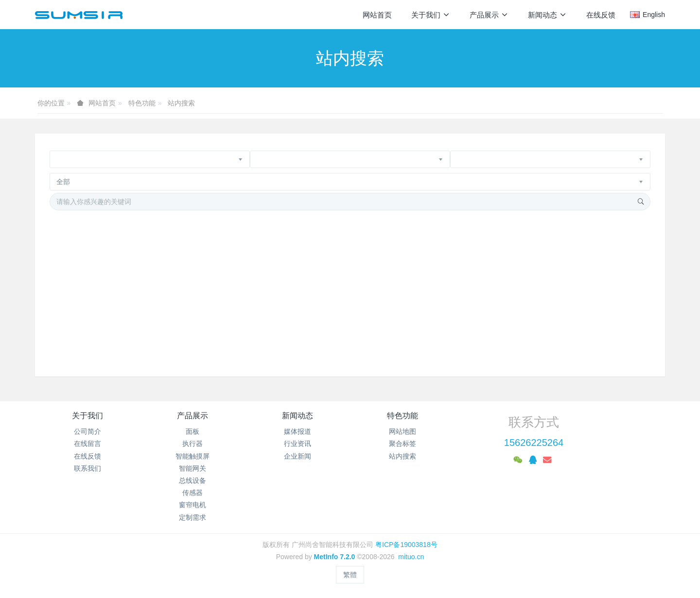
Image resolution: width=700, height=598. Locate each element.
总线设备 (192, 480)
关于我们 (87, 416)
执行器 (192, 444)
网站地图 (402, 431)
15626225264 (534, 443)
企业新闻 (297, 456)
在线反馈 (87, 456)
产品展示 (192, 416)
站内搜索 (181, 103)
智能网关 (192, 468)
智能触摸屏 (192, 456)
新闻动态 (297, 416)
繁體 (350, 575)
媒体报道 (297, 431)
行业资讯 (297, 444)
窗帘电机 (192, 505)
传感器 (192, 493)
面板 (192, 431)
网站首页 (377, 15)
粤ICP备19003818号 (406, 545)
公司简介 (87, 431)
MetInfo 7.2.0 (335, 557)
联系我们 (87, 468)
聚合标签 (402, 444)
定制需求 (192, 517)
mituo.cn (411, 557)
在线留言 (87, 444)
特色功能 (142, 103)
